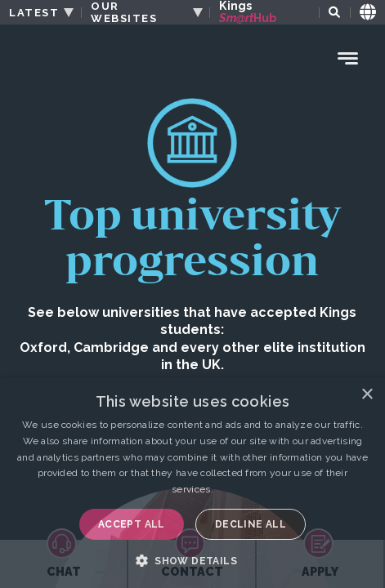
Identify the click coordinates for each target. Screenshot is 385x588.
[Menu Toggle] (348, 58)
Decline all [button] (251, 524)
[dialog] (192, 483)
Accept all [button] (132, 524)
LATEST (34, 13)
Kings (248, 12)
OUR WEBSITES (124, 12)
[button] (192, 560)
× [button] (367, 395)
